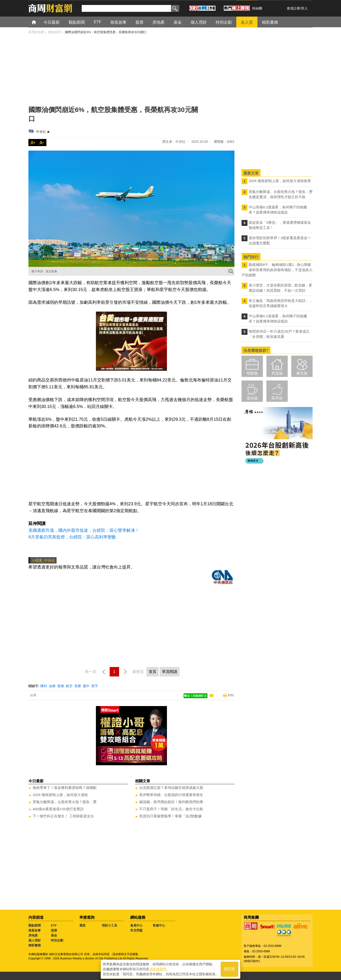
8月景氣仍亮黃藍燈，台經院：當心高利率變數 (72, 537)
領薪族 (252, 373)
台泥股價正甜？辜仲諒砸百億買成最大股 (171, 788)
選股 (82, 925)
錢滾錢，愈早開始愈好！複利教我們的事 (171, 802)
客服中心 (159, 925)
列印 (231, 695)
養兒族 (302, 373)
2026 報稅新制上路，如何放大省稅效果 (280, 181)
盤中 (86, 686)
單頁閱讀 (170, 672)
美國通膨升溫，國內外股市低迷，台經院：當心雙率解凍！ (84, 530)
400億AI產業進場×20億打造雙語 (58, 809)
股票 (54, 930)
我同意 (229, 969)
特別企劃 (57, 940)
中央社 (41, 132)
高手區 (277, 398)
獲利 (44, 686)
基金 (54, 935)
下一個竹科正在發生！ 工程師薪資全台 (63, 816)
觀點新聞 (35, 925)
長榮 (78, 686)
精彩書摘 (35, 945)
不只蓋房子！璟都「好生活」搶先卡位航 (171, 809)
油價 (52, 686)
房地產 (33, 935)
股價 (61, 686)
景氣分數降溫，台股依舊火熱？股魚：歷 (65, 802)
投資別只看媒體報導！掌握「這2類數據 (170, 816)
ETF (54, 925)
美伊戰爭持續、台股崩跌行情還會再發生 (171, 795)
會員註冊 (293, 8)
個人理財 (35, 940)
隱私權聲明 (158, 968)
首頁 (38, 22)
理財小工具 (110, 925)
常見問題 (136, 930)
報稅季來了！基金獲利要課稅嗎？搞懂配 (65, 788)
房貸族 (277, 373)
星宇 (95, 686)
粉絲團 (257, 8)
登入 (304, 8)
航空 (69, 686)
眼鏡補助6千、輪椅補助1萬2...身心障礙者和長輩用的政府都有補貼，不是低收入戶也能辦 (277, 270)
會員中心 (136, 925)
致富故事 (35, 930)
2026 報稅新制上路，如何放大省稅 (60, 795)
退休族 (252, 398)
